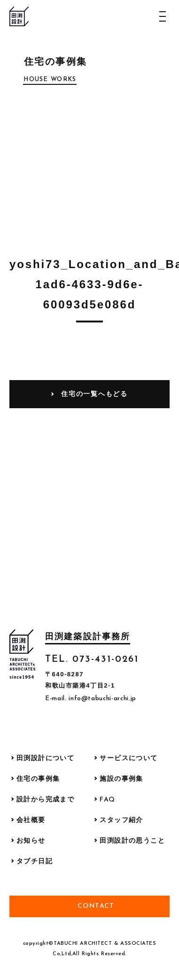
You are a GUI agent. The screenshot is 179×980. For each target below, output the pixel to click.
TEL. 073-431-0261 (92, 659)
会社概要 (31, 820)
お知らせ (31, 841)
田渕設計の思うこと (132, 841)
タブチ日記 (35, 862)
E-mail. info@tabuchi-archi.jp (91, 699)
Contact (96, 906)
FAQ (107, 800)
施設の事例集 (121, 779)
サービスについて (128, 759)
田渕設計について (45, 759)
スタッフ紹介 (121, 820)
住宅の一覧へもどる (94, 394)
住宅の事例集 (38, 779)
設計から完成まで (45, 800)
